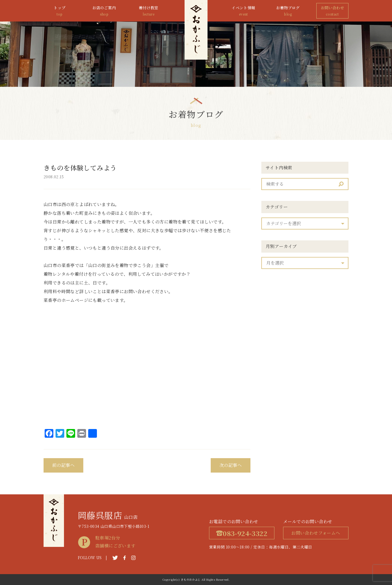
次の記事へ (231, 465)
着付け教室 (149, 11)
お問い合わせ (332, 11)
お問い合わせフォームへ (316, 533)
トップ (60, 11)
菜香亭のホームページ (66, 300)
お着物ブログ (288, 11)
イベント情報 (243, 11)
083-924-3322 (242, 533)
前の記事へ (63, 465)
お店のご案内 (104, 11)
